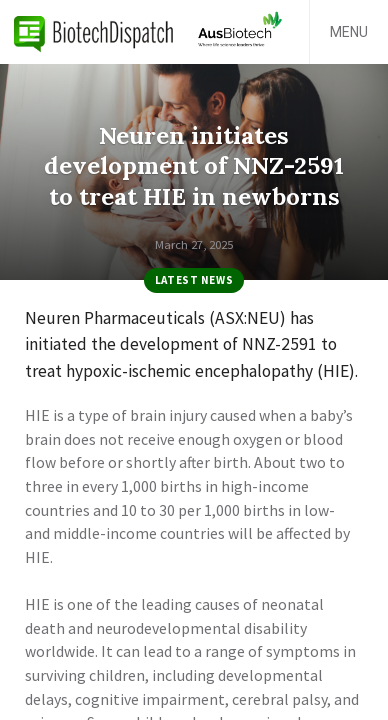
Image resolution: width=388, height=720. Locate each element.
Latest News (194, 280)
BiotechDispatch (94, 32)
